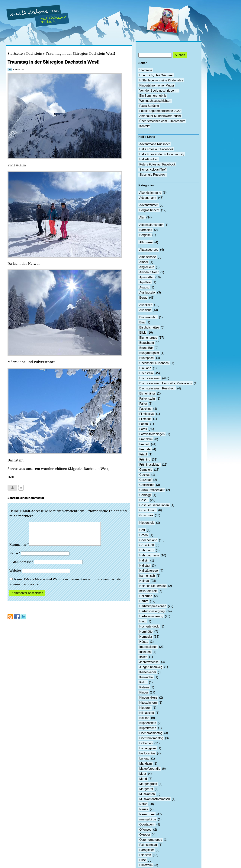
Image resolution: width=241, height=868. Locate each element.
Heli (10, 69)
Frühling (145, 459)
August (144, 287)
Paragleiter (147, 850)
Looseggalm (148, 748)
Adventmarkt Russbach (155, 144)
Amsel (143, 262)
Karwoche (146, 677)
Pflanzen (145, 855)
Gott (142, 530)
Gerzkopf (145, 480)
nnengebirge (148, 819)
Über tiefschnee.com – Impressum (162, 121)
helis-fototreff (148, 591)
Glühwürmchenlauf (152, 490)
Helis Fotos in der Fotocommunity (162, 154)
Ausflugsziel (147, 292)
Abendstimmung (150, 193)
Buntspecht (147, 358)
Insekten (145, 652)
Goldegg (145, 495)
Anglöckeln (147, 267)
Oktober (145, 835)
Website (15, 575)
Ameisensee (148, 257)
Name (15, 558)
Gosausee (146, 515)
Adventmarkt (148, 198)
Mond (143, 779)
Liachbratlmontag (151, 733)
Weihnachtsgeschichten (155, 101)
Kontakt (144, 126)
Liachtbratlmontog (151, 738)
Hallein (144, 560)
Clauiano (145, 368)
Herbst (144, 601)
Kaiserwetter (148, 672)
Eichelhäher (147, 393)
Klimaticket (147, 713)
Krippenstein (148, 723)
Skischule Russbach (153, 175)
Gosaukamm (148, 510)
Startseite (15, 53)
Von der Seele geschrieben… (159, 91)
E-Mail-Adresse (21, 566)
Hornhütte (146, 632)
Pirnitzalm (146, 865)
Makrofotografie (150, 769)
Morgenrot (146, 789)
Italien (143, 657)
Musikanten (147, 794)
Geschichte (147, 485)
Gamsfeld (146, 470)
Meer (143, 774)
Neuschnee (147, 814)
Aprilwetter (146, 277)
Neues (144, 809)
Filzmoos (145, 419)
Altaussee (146, 242)
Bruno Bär (146, 348)
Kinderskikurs (148, 698)
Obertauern (147, 824)
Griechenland (148, 540)
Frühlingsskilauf (150, 465)
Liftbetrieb (146, 743)
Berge (143, 298)
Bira (142, 322)
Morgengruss (148, 784)
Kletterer (145, 708)
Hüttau (144, 642)
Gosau (144, 500)
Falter (143, 404)
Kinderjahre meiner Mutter (157, 85)
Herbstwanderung (151, 616)
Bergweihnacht (149, 210)
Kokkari (144, 718)
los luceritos (147, 753)
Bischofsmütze (149, 327)
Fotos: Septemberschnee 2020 (160, 111)
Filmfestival (147, 414)
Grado (143, 535)
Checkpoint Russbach (154, 363)
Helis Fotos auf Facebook (156, 149)
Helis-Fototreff (149, 159)
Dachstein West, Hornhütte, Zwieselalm (166, 383)
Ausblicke (146, 305)
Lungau (144, 758)
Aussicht (145, 310)
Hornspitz (146, 637)
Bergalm (145, 235)
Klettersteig (147, 523)
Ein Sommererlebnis (153, 96)
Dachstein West (150, 378)
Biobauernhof (148, 317)
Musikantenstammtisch (155, 799)
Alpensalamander (151, 225)
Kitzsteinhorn (148, 703)
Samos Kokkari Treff (153, 170)
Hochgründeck (149, 626)
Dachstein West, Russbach (157, 388)
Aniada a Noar (149, 272)
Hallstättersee (149, 571)
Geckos (144, 475)
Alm (142, 217)
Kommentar (19, 549)
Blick (143, 333)
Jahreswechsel (149, 662)
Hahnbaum (147, 550)
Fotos (143, 429)
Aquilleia (145, 282)
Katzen (144, 687)
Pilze (143, 860)
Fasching (145, 409)
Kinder (144, 692)
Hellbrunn (146, 596)
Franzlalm (146, 439)
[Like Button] (12, 488)
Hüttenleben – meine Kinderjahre (161, 80)
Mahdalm (146, 764)
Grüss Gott (147, 545)
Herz (143, 621)
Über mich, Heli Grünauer (156, 75)
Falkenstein (147, 399)
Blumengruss (148, 338)
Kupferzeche (148, 728)
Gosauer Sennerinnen (154, 505)
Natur (143, 804)
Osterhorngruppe (151, 840)
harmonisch (147, 576)
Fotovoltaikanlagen (152, 434)
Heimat (144, 581)
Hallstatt (145, 566)
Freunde (145, 449)
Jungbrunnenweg (151, 667)
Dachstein (34, 53)
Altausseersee (149, 250)
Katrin (143, 682)
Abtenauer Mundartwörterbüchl (160, 116)
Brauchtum (147, 343)
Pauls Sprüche (149, 106)
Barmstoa (146, 230)
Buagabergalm (149, 353)
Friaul (143, 454)
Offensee (145, 830)
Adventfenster (149, 205)
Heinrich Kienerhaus (153, 586)
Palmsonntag (148, 845)
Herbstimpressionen (153, 606)
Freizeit (144, 444)
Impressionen (148, 647)
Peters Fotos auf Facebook (157, 164)
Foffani (144, 424)
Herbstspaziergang (152, 611)
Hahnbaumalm (149, 555)
